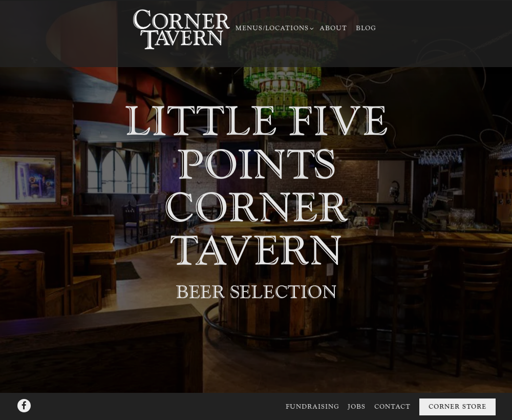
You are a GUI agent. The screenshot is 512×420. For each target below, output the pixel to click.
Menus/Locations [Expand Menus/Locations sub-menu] (273, 28)
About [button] (333, 29)
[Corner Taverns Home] (181, 29)
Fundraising (313, 393)
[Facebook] (24, 391)
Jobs (357, 393)
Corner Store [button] (457, 393)
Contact (392, 393)
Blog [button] (366, 29)
